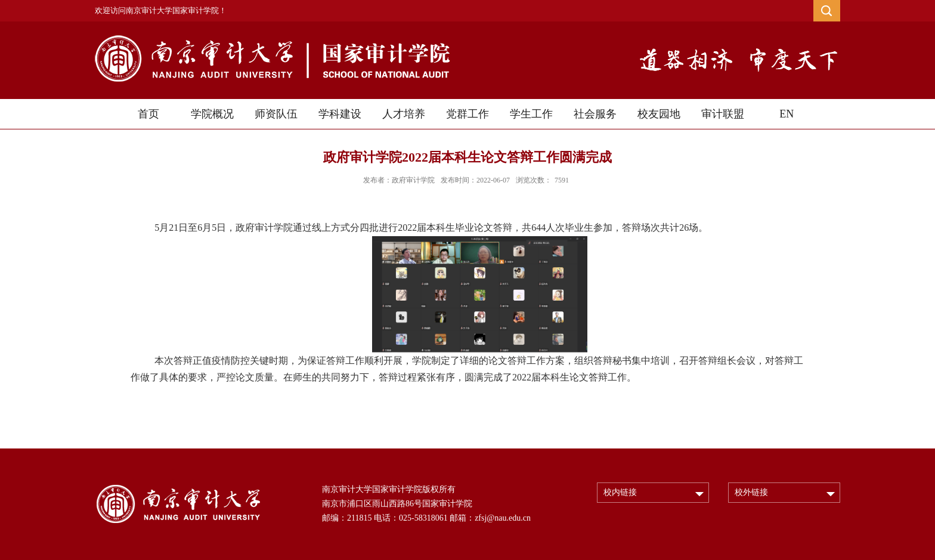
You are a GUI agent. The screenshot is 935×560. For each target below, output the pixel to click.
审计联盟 (723, 114)
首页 (148, 114)
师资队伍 (276, 114)
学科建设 (340, 114)
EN (787, 114)
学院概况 (212, 114)
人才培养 (404, 114)
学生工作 (531, 114)
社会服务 (595, 114)
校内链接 (620, 492)
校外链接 (751, 492)
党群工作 (467, 114)
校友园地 (659, 114)
